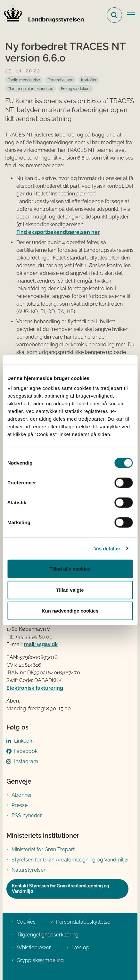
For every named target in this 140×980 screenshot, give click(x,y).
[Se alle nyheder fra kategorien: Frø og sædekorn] (76, 88)
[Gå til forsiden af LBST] (42, 15)
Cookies (26, 922)
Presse (20, 805)
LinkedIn (24, 741)
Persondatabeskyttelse (83, 922)
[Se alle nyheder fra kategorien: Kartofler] (89, 80)
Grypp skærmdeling (40, 960)
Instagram (26, 761)
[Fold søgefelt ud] (114, 15)
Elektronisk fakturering (35, 688)
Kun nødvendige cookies (70, 611)
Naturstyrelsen (29, 870)
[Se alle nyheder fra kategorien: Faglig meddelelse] (24, 80)
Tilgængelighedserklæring (48, 935)
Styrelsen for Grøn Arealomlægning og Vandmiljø (70, 860)
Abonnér (22, 795)
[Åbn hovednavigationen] (134, 15)
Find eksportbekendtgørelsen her (58, 232)
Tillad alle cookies (70, 569)
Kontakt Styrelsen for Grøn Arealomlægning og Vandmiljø (61, 889)
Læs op (80, 947)
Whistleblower (34, 947)
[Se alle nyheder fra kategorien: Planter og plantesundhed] (30, 88)
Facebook (26, 751)
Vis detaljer (107, 548)
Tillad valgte (70, 590)
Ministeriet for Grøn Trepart (43, 849)
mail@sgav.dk (41, 644)
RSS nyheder (27, 815)
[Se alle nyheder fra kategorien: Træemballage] (61, 80)
